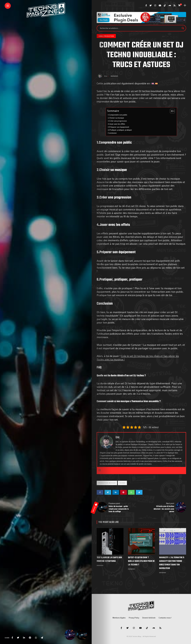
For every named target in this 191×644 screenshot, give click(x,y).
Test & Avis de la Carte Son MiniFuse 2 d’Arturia (109, 559)
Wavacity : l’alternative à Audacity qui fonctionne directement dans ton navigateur (172, 563)
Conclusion (112, 133)
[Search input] (140, 28)
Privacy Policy (134, 618)
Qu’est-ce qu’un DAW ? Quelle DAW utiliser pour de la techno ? (141, 561)
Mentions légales (119, 618)
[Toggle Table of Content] (171, 111)
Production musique (107, 483)
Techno (122, 483)
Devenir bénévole (149, 618)
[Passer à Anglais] (153, 83)
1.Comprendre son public (118, 115)
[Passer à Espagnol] (156, 83)
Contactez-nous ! (165, 618)
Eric (106, 76)
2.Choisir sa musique (116, 118)
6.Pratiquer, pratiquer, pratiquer (120, 130)
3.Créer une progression (117, 121)
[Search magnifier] (183, 28)
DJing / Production (106, 36)
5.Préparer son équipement (119, 127)
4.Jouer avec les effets (117, 124)
